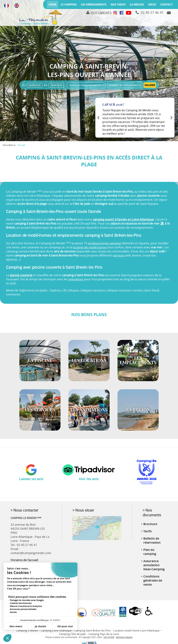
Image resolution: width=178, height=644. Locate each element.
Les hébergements (94, 4)
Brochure (150, 524)
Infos (152, 4)
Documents (101, 13)
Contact (166, 4)
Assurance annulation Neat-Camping (154, 565)
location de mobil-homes (90, 247)
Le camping (69, 4)
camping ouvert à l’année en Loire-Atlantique (123, 219)
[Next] (171, 118)
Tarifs (147, 531)
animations (76, 279)
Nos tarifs (118, 4)
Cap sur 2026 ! (113, 105)
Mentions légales (124, 637)
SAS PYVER (109, 637)
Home (53, 4)
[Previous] (99, 118)
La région (137, 4)
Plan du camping (150, 552)
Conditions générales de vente (153, 580)
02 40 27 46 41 (152, 13)
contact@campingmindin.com (31, 553)
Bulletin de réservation (152, 540)
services (119, 255)
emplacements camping (104, 243)
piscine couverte (21, 275)
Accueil (21, 145)
